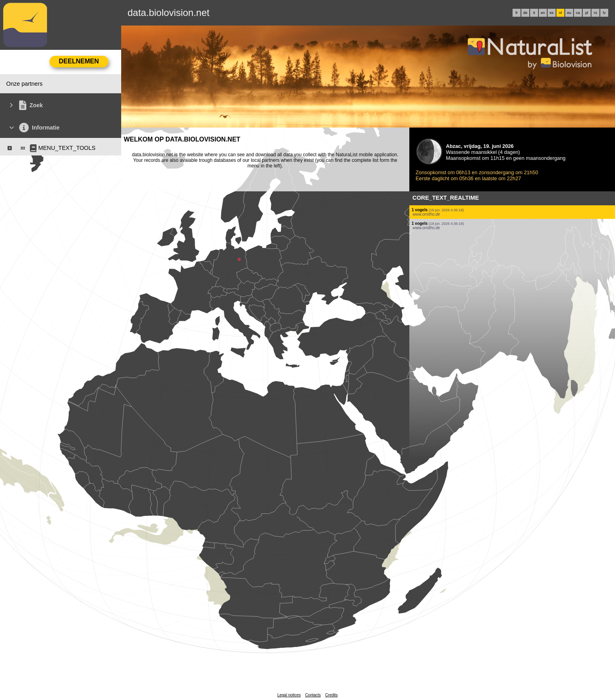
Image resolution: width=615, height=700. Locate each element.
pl (587, 13)
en (543, 13)
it (534, 13)
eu (569, 13)
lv (604, 13)
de (525, 13)
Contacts (313, 695)
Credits (332, 695)
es (552, 13)
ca (578, 13)
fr (517, 13)
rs (595, 13)
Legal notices (289, 695)
